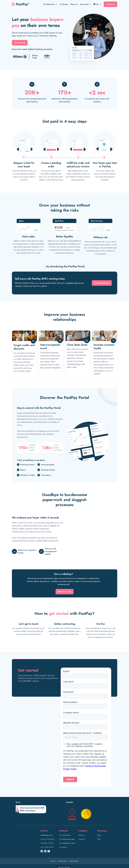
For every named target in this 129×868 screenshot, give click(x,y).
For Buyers (64, 4)
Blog (99, 835)
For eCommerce (65, 835)
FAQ (99, 839)
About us (74, 4)
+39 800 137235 (47, 843)
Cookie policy (62, 861)
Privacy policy (74, 861)
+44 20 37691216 (47, 839)
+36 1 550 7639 (47, 847)
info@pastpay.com (46, 835)
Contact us (110, 4)
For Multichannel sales (67, 839)
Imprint (53, 861)
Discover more (65, 592)
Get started (20, 43)
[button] (51, 4)
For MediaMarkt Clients (67, 843)
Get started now (102, 283)
